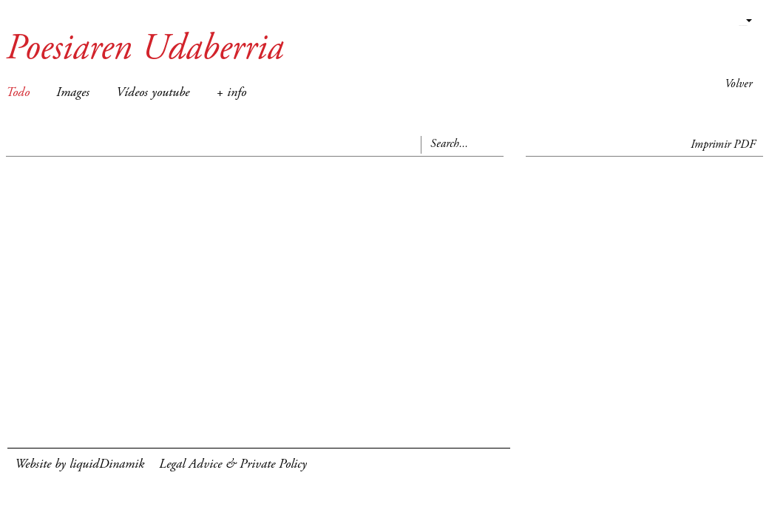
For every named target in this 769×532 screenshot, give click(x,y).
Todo (18, 93)
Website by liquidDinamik (79, 465)
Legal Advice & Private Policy (233, 465)
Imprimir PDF (723, 145)
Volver (738, 84)
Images (73, 93)
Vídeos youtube (153, 93)
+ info (231, 93)
